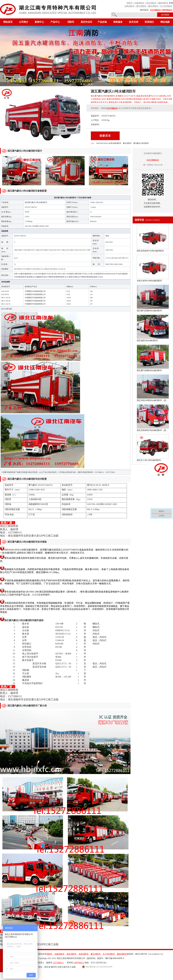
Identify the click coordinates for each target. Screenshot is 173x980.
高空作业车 (86, 22)
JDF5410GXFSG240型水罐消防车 (109, 143)
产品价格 (102, 22)
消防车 (71, 22)
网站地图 (165, 22)
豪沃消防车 (127, 143)
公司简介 (24, 22)
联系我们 (149, 22)
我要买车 (105, 136)
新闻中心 (39, 22)
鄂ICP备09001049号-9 (115, 958)
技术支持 (134, 22)
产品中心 (55, 22)
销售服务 (118, 22)
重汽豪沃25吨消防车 (141, 143)
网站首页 (8, 22)
